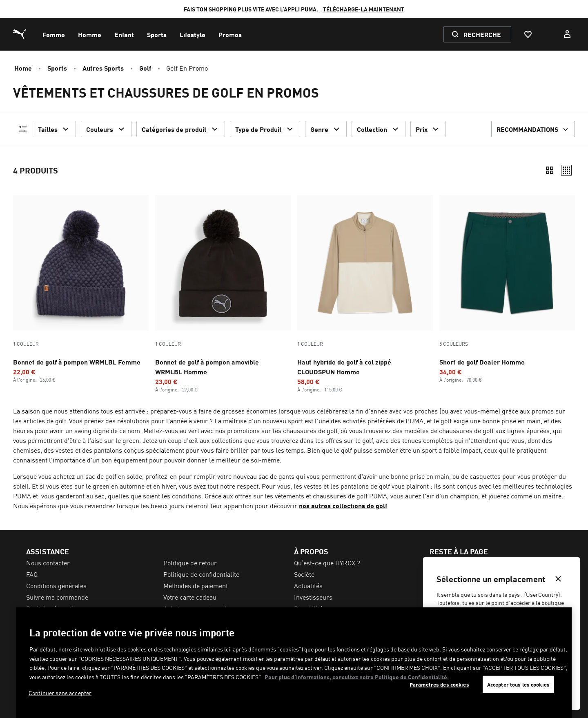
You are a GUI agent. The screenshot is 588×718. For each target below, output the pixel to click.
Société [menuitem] (304, 574)
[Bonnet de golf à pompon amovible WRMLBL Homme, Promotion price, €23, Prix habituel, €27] (223, 294)
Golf (145, 68)
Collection (379, 129)
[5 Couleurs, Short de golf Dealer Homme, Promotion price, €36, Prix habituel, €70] (507, 289)
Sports (57, 68)
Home (23, 68)
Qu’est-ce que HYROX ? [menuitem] (327, 562)
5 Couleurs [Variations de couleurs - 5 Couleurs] (454, 344)
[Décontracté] (566, 170)
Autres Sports (103, 68)
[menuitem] (54, 34)
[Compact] (550, 170)
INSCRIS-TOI (409, 9)
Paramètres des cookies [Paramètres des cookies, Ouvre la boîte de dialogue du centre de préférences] (439, 684)
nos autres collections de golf (343, 505)
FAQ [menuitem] (32, 574)
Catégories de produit (181, 129)
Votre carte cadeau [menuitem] (190, 597)
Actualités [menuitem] (308, 585)
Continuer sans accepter (60, 693)
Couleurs (106, 129)
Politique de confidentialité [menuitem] (201, 574)
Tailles (54, 129)
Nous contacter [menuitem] (48, 562)
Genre (326, 129)
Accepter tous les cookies (518, 684)
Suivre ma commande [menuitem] (57, 597)
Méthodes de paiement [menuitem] (196, 585)
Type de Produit (265, 129)
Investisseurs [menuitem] (313, 597)
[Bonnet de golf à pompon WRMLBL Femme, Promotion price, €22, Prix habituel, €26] (81, 289)
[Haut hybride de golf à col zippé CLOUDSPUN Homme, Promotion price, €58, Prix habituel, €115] (365, 294)
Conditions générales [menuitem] (56, 585)
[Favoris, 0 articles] (528, 34)
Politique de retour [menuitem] (190, 562)
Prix (428, 129)
